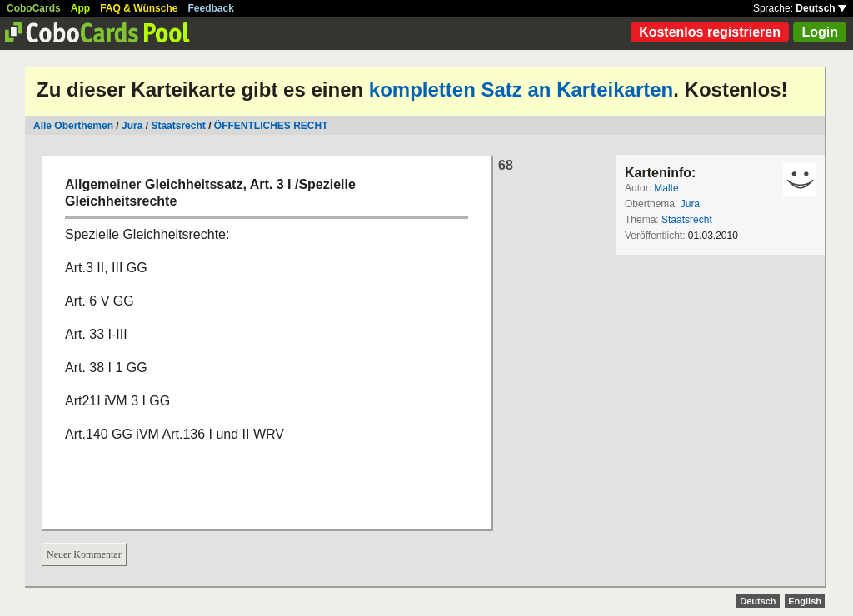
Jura (132, 126)
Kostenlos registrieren (710, 32)
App (80, 8)
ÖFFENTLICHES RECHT (271, 126)
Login (820, 32)
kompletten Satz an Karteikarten (521, 89)
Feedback (211, 8)
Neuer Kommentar (84, 554)
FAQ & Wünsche (139, 8)
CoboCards (34, 8)
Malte (666, 188)
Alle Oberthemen (73, 126)
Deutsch (821, 8)
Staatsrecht (178, 126)
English (805, 601)
